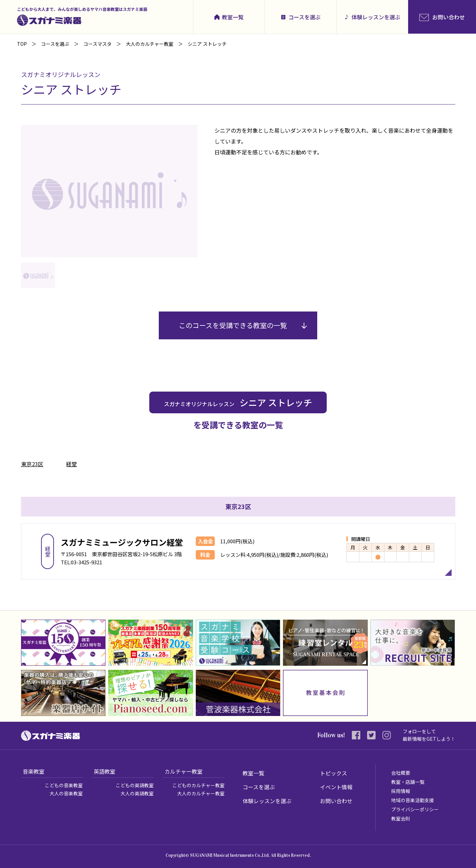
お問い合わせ (336, 801)
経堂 (72, 464)
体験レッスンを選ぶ (376, 17)
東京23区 (32, 464)
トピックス (334, 773)
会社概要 (401, 773)
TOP (22, 44)
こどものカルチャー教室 (198, 785)
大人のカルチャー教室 (201, 793)
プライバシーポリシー (415, 809)
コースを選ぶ (304, 17)
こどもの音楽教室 (64, 785)
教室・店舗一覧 (408, 782)
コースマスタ (98, 44)
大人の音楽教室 (66, 793)
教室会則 (401, 818)
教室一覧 (233, 17)
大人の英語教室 (137, 793)
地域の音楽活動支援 (413, 800)
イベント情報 (336, 787)
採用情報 (401, 791)
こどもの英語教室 (135, 785)
